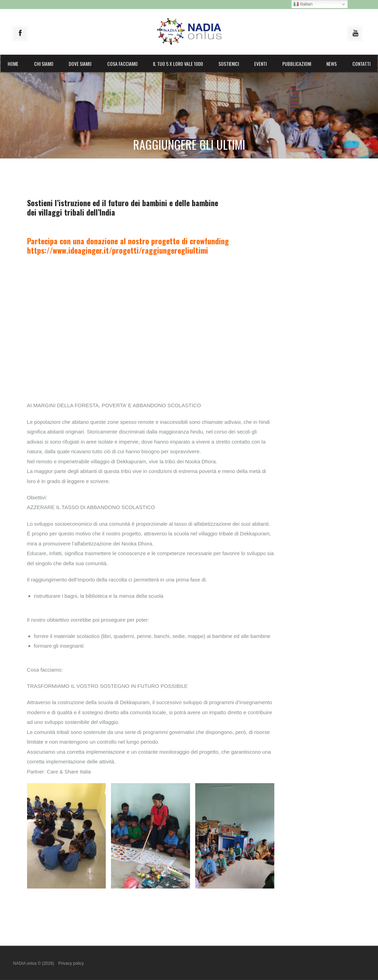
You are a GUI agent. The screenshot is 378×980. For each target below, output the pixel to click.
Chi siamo (44, 64)
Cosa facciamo (122, 64)
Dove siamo (80, 64)
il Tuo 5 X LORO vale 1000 (178, 64)
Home (13, 64)
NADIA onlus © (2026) (34, 963)
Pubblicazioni (297, 64)
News (332, 64)
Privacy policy (71, 963)
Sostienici (229, 64)
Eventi (260, 64)
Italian (303, 4)
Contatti (361, 64)
